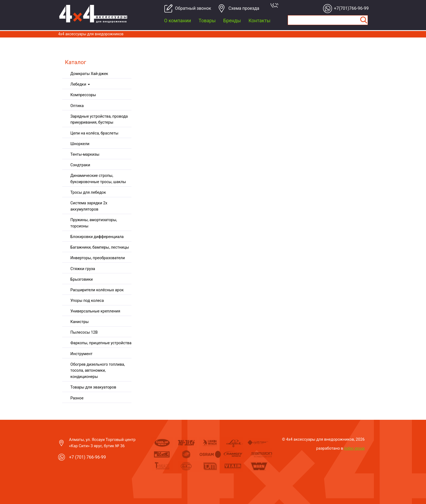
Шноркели (80, 144)
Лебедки (80, 84)
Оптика (77, 106)
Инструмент (81, 354)
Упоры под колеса (87, 301)
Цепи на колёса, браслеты (94, 133)
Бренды (232, 21)
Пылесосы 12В (84, 332)
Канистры (79, 322)
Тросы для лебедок (88, 192)
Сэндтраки (80, 165)
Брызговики (82, 279)
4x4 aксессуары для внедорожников (91, 34)
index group (355, 448)
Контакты (260, 21)
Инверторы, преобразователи (98, 258)
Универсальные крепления (95, 311)
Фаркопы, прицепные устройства (101, 343)
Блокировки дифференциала (97, 237)
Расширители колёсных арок (97, 290)
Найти (364, 20)
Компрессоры (83, 95)
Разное (77, 398)
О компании (178, 21)
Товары (207, 21)
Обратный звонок (191, 8)
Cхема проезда (244, 8)
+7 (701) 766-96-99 (87, 457)
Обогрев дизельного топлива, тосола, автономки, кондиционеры (98, 371)
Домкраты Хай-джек (89, 74)
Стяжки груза (83, 269)
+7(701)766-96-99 (350, 8)
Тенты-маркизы (85, 154)
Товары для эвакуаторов (93, 387)
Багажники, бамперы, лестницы (100, 247)
